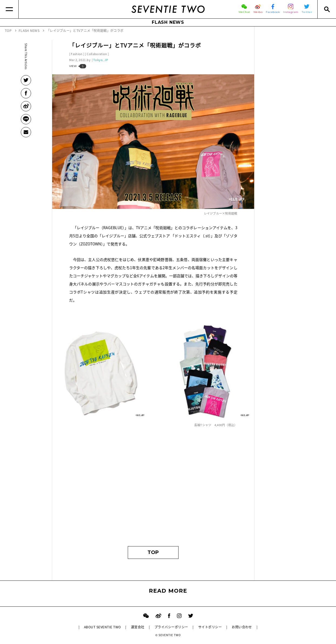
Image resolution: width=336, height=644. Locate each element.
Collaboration (97, 54)
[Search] (327, 9)
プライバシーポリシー (171, 627)
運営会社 (138, 627)
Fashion (77, 54)
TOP (153, 552)
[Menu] (9, 9)
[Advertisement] (153, 489)
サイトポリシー (210, 627)
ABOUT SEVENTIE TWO (103, 627)
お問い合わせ (242, 627)
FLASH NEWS (168, 22)
